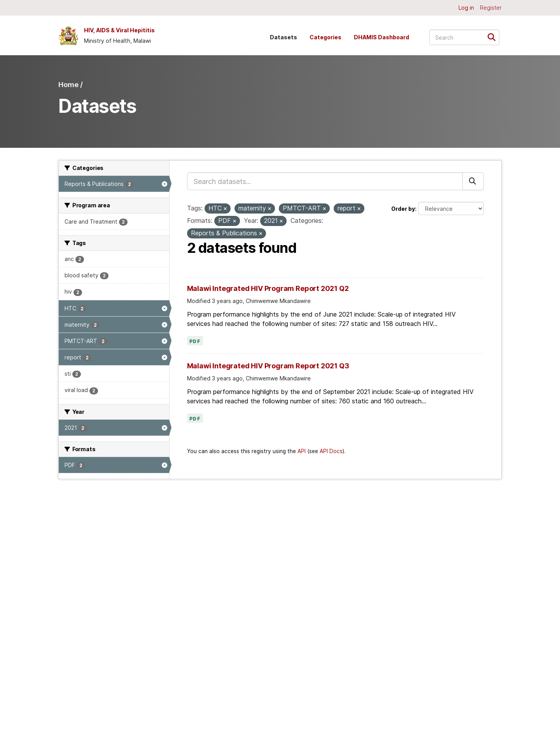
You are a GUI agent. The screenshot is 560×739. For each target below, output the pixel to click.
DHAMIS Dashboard (381, 37)
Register (491, 8)
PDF (195, 341)
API (302, 451)
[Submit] (494, 37)
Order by (403, 209)
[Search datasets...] (464, 37)
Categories (325, 37)
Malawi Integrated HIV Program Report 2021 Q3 (268, 366)
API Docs (331, 451)
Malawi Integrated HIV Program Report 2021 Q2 (268, 288)
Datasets (283, 37)
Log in (466, 8)
